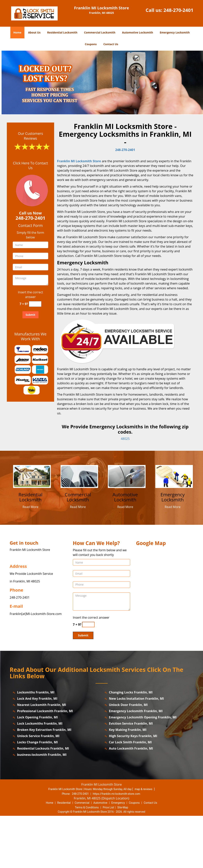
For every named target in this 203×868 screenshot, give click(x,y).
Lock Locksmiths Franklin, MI (40, 775)
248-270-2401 (178, 10)
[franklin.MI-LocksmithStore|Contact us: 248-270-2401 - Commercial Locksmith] (78, 549)
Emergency (118, 855)
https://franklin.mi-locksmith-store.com (117, 846)
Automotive (100, 855)
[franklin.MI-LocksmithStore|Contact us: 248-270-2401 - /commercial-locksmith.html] (79, 528)
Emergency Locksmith (175, 32)
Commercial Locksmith (100, 32)
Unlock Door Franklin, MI (128, 757)
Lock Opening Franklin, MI (38, 769)
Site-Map (123, 860)
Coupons (91, 44)
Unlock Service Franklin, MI (38, 788)
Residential (64, 855)
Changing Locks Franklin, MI (131, 744)
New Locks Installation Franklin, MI (136, 751)
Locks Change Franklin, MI (38, 794)
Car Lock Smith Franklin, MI (130, 794)
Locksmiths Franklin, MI (36, 744)
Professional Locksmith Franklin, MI (45, 763)
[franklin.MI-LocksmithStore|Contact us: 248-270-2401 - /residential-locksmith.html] (32, 528)
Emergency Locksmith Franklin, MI (136, 763)
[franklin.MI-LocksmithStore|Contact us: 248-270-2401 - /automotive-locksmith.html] (127, 528)
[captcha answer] (35, 356)
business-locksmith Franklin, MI (42, 807)
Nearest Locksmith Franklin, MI (42, 757)
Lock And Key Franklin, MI (37, 751)
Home (17, 32)
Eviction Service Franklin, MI (131, 775)
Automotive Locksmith (138, 32)
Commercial (82, 855)
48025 (125, 491)
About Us (34, 32)
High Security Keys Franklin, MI (133, 788)
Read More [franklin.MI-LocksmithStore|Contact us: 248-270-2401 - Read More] (30, 559)
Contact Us (111, 44)
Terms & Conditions (87, 860)
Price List (108, 860)
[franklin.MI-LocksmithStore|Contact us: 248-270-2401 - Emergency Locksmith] (173, 549)
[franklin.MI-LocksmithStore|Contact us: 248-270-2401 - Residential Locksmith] (31, 549)
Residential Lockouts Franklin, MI (43, 800)
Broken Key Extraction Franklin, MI (44, 782)
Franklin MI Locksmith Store (79, 213)
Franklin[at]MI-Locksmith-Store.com (36, 666)
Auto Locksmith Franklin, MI (131, 800)
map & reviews (144, 841)
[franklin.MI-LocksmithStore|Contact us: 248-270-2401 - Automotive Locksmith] (125, 549)
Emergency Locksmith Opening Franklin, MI (143, 769)
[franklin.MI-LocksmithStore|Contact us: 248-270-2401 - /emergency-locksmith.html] (174, 528)
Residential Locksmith (62, 32)
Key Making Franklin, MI (128, 782)
